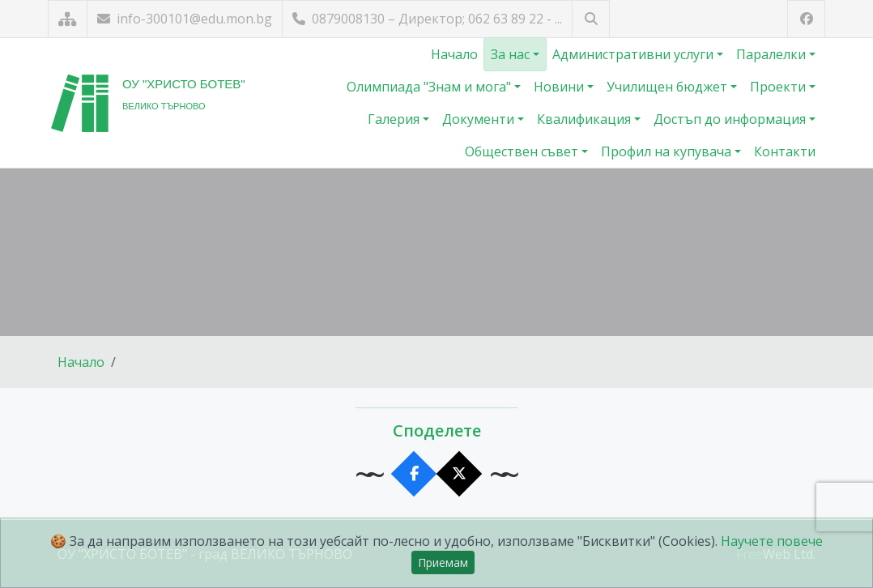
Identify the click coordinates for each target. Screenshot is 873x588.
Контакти (785, 151)
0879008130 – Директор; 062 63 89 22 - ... (427, 19)
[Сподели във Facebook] (414, 474)
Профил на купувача (668, 151)
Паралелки (773, 54)
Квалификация (586, 119)
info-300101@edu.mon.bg (185, 19)
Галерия (395, 119)
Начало (454, 54)
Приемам (443, 562)
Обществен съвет (523, 151)
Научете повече (772, 541)
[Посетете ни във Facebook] (806, 19)
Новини (560, 87)
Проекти (779, 87)
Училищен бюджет (669, 87)
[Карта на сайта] (68, 19)
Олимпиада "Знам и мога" (430, 87)
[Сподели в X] (460, 474)
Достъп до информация (731, 119)
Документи (480, 119)
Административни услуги (635, 54)
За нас (512, 54)
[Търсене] (591, 19)
